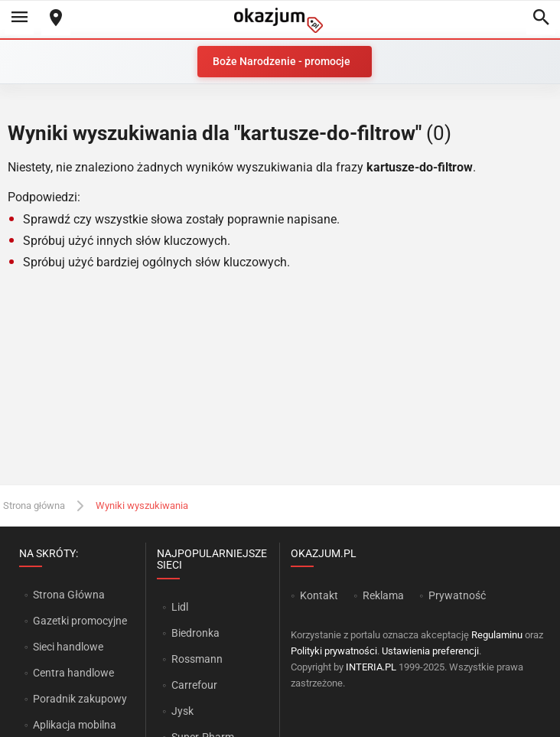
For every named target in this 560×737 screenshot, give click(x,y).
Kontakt (319, 595)
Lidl (180, 607)
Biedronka (195, 633)
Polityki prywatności (334, 651)
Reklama (383, 595)
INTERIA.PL (371, 667)
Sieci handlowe (68, 647)
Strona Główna (68, 595)
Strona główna (34, 505)
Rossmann (197, 659)
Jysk (182, 711)
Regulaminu (497, 635)
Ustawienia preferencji (430, 651)
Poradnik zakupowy (80, 699)
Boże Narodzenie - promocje (282, 61)
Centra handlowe (73, 673)
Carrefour (194, 685)
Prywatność (457, 595)
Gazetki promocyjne (80, 621)
